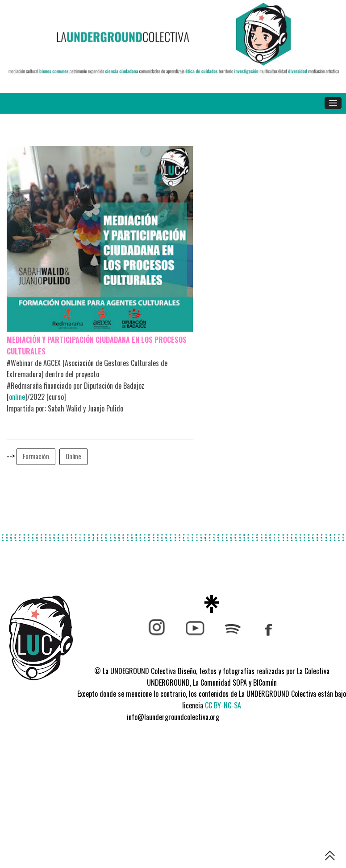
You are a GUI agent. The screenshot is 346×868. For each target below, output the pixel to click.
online (17, 397)
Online (73, 456)
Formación (36, 456)
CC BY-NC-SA (223, 705)
